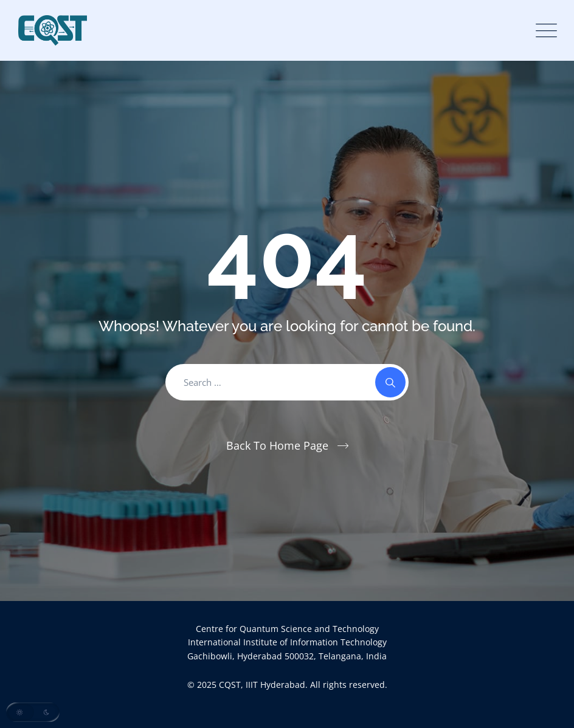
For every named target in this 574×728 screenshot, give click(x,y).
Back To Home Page (277, 445)
